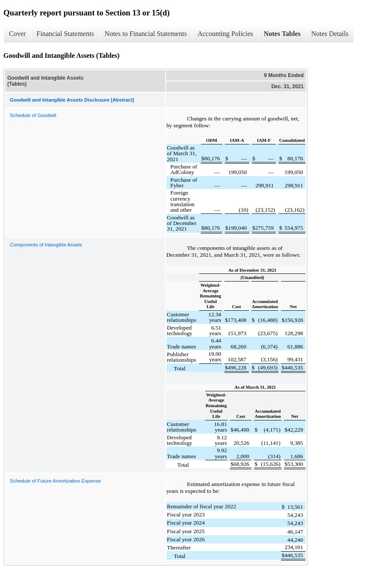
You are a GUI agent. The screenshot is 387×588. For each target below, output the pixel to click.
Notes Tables (282, 34)
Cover (17, 34)
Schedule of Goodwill (33, 115)
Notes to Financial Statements (146, 34)
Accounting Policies (225, 34)
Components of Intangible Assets (46, 245)
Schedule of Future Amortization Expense (55, 481)
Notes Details (330, 34)
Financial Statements (65, 34)
